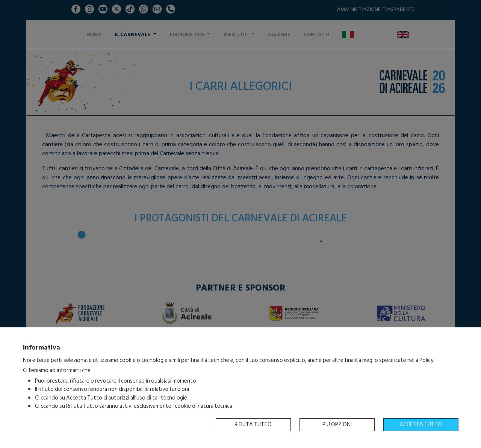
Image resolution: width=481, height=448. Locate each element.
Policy (426, 360)
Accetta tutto (421, 425)
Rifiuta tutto (253, 425)
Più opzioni (337, 425)
